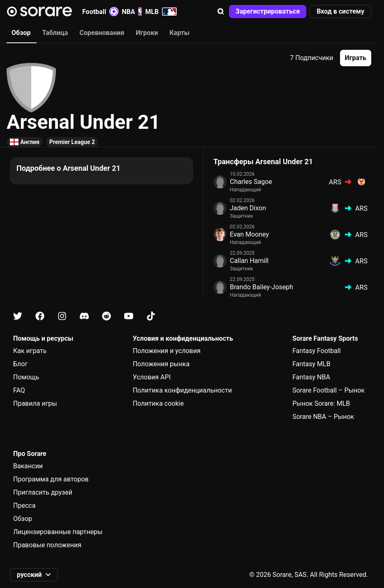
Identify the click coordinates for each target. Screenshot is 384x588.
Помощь (26, 377)
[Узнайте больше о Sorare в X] (18, 316)
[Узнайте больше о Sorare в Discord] (84, 316)
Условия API (152, 377)
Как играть (30, 351)
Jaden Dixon (248, 208)
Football (100, 12)
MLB (161, 12)
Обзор (23, 519)
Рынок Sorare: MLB (321, 403)
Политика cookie (158, 403)
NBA (132, 12)
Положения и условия (167, 351)
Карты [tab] (179, 33)
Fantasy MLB (311, 364)
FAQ (19, 390)
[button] (221, 12)
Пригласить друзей (43, 492)
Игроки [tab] (147, 33)
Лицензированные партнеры (58, 532)
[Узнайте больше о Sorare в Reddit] (106, 316)
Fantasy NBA (311, 377)
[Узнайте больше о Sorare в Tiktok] (151, 316)
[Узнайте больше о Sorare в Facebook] (40, 316)
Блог (20, 364)
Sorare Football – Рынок (328, 390)
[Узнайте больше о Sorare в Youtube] (129, 316)
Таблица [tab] (55, 33)
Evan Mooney (249, 234)
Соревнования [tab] (102, 33)
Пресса (24, 505)
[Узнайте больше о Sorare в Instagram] (62, 316)
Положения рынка (161, 364)
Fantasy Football (316, 351)
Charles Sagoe (251, 182)
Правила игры (35, 403)
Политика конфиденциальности (182, 390)
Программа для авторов (51, 479)
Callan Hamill (249, 261)
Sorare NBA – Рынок (323, 417)
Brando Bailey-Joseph (261, 287)
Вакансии (28, 466)
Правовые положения (47, 545)
